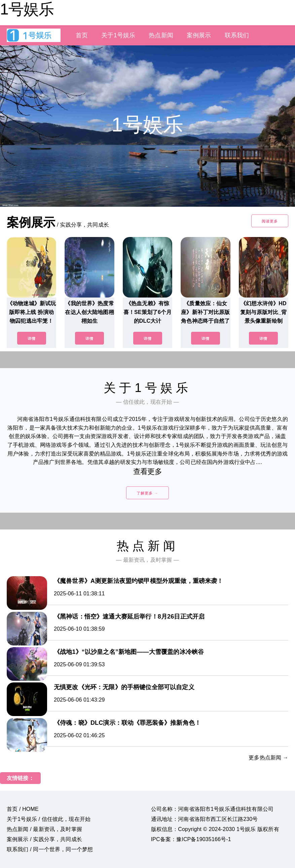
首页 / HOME (23, 809)
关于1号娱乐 (118, 35)
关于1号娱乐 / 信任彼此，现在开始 (49, 819)
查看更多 (147, 471)
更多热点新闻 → (268, 758)
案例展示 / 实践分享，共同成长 (44, 839)
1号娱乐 (27, 9)
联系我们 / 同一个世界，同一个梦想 (50, 849)
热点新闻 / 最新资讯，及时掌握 (44, 829)
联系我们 (237, 35)
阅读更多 (270, 221)
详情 (32, 339)
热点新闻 (161, 35)
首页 (82, 35)
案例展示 (199, 35)
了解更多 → (147, 493)
